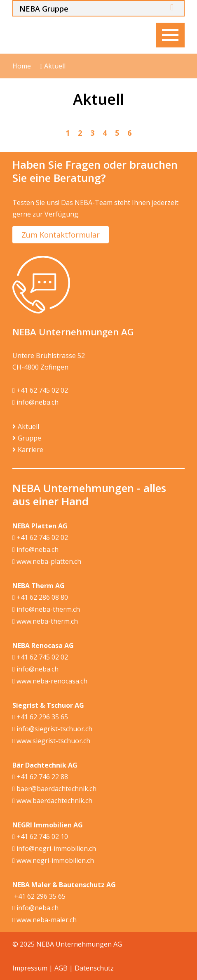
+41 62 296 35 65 (40, 717)
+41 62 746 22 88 (40, 777)
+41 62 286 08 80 (40, 598)
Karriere (30, 450)
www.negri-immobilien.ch (53, 861)
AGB (61, 968)
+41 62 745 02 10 (40, 837)
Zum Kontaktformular (61, 235)
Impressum (30, 968)
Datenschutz (94, 968)
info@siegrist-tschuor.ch (52, 729)
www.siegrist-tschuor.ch (51, 741)
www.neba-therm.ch (45, 622)
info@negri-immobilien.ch (54, 849)
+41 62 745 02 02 (40, 391)
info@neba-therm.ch (46, 610)
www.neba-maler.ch (45, 920)
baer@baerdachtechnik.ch (54, 789)
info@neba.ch (35, 403)
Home (22, 66)
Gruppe (29, 438)
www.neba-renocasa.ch (50, 681)
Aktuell (53, 66)
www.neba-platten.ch (47, 562)
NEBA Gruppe (44, 9)
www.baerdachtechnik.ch (52, 801)
